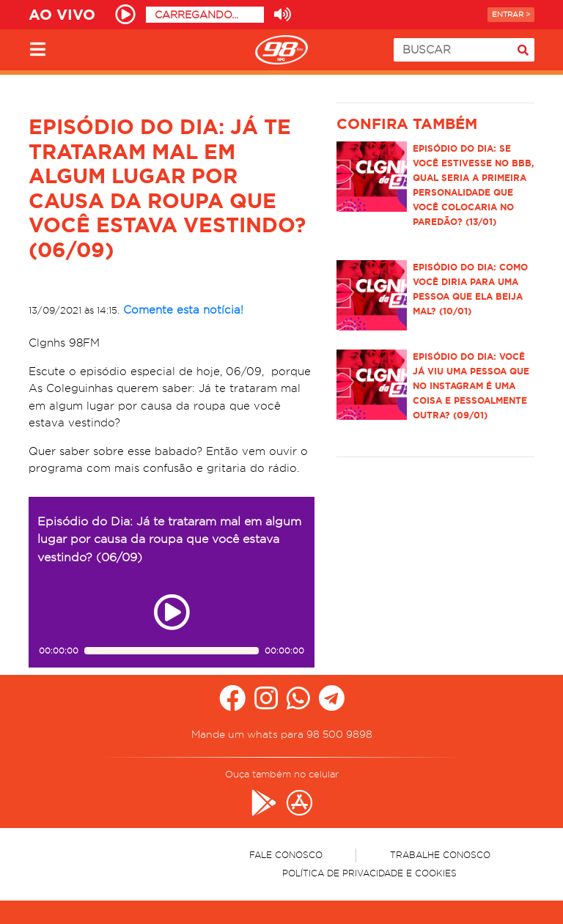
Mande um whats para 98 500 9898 (282, 734)
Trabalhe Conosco (440, 855)
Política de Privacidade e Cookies (369, 873)
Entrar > (511, 14)
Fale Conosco (286, 855)
